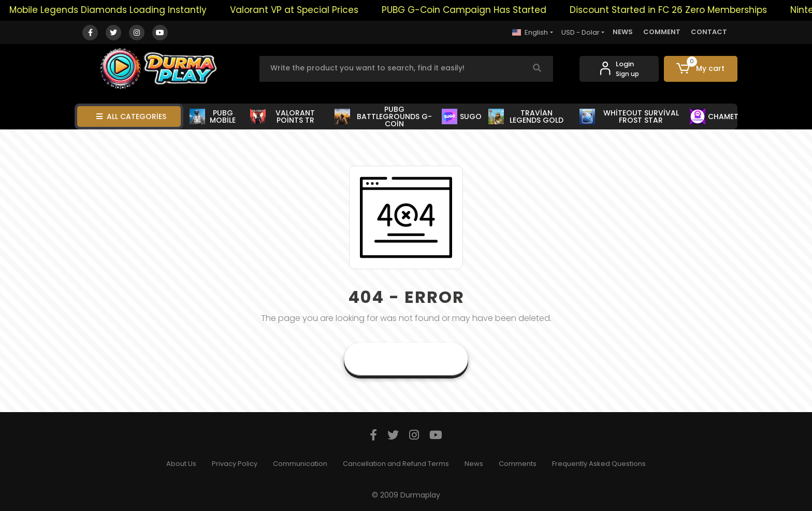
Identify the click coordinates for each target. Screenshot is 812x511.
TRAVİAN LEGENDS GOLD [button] (526, 116)
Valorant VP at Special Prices (299, 10)
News (474, 464)
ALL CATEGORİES (131, 116)
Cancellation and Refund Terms (396, 464)
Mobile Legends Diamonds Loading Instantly (113, 10)
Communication (300, 464)
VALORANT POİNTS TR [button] (282, 116)
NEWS (623, 32)
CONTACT (709, 32)
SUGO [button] (462, 116)
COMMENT (662, 32)
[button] (701, 69)
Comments (518, 464)
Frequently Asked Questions (599, 464)
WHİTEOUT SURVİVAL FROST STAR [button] (629, 116)
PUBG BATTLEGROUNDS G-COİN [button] (383, 116)
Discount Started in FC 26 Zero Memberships (673, 10)
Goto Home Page (406, 359)
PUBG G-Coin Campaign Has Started (469, 10)
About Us (181, 464)
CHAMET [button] (714, 116)
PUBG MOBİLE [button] (213, 116)
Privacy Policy (235, 464)
